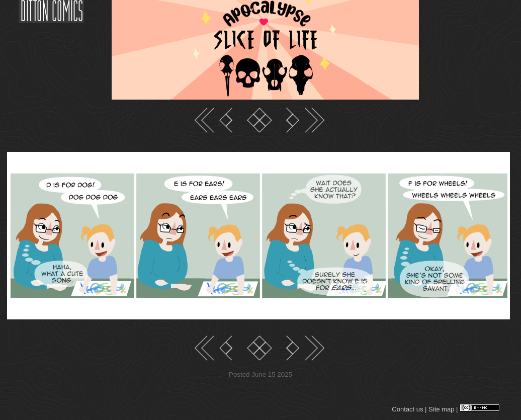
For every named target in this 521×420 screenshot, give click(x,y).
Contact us (407, 409)
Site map (441, 409)
